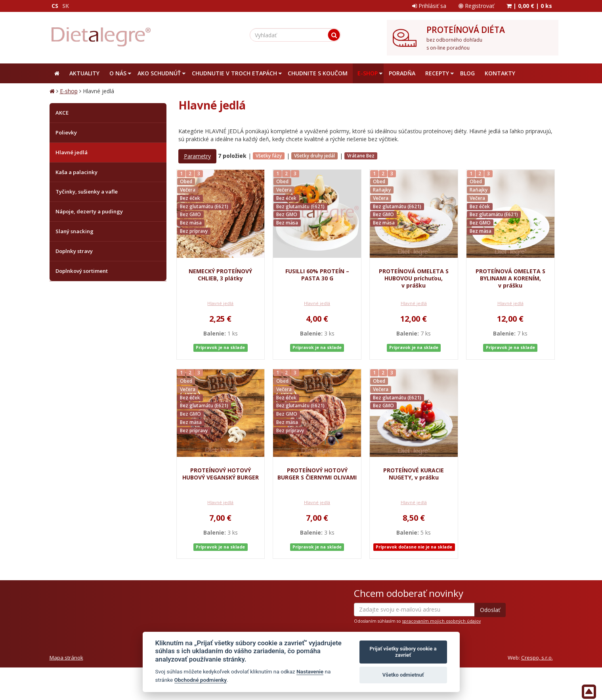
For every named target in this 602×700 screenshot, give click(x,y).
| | (529, 6)
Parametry (197, 156)
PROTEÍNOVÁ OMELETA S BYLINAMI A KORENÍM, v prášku (510, 278)
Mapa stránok (66, 658)
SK (66, 6)
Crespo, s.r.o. (537, 658)
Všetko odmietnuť (403, 675)
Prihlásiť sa (429, 6)
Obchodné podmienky (201, 680)
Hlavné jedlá (220, 303)
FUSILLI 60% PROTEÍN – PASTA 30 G (317, 275)
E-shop (69, 91)
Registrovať (476, 6)
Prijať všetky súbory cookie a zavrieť (403, 652)
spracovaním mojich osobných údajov (441, 621)
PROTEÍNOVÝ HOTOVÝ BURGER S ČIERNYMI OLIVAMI (317, 474)
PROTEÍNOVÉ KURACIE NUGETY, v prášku (414, 474)
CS (55, 6)
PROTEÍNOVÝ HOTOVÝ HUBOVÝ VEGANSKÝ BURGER (221, 474)
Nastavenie (310, 671)
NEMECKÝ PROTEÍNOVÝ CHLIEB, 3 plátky (220, 275)
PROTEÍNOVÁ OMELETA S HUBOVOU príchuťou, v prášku (414, 278)
